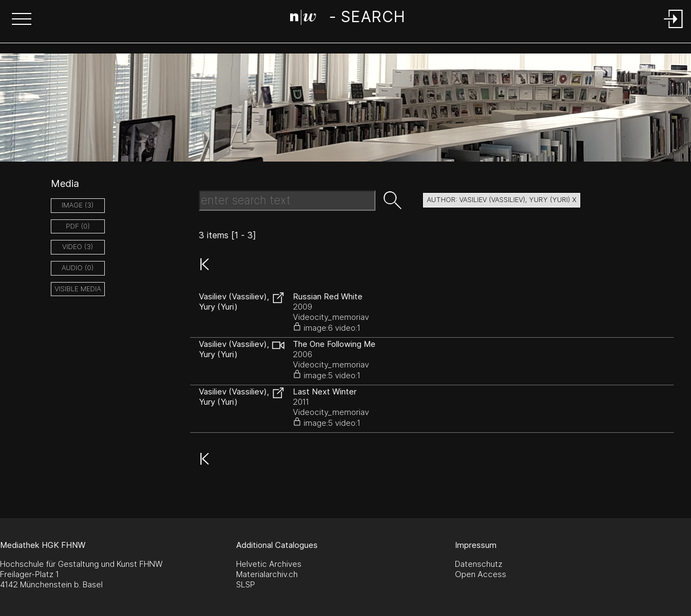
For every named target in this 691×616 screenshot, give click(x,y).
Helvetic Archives (269, 564)
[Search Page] (348, 19)
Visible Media (78, 289)
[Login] (674, 29)
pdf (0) (78, 226)
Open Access (481, 574)
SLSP (246, 584)
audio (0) (78, 268)
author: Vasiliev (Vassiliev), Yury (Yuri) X (502, 200)
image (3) (78, 205)
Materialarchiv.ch (267, 574)
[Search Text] (287, 200)
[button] (22, 20)
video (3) (78, 247)
